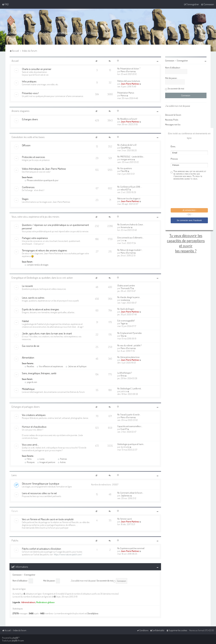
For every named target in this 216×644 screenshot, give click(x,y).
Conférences (28, 187)
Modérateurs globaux (45, 602)
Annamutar (126, 227)
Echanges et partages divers (26, 407)
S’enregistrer (30, 575)
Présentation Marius (126, 93)
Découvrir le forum (173, 115)
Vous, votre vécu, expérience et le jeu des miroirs (35, 217)
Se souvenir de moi (106, 581)
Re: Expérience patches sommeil (131, 548)
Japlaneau (125, 496)
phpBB (15, 638)
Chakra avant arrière (126, 286)
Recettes (29, 366)
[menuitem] (5, 4)
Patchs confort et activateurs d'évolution (41, 549)
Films (28, 459)
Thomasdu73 (126, 288)
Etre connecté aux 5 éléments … (131, 238)
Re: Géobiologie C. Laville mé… (130, 389)
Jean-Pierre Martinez (130, 84)
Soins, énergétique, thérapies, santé (39, 373)
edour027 (125, 190)
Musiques (30, 462)
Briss (123, 376)
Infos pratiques (29, 81)
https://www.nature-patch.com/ (68, 554)
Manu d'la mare (127, 71)
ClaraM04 (125, 148)
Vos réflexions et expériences (50, 366)
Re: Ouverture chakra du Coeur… (131, 224)
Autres (62, 462)
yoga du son (31, 382)
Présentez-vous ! (30, 93)
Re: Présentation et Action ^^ (129, 69)
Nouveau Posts (172, 120)
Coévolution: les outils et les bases (28, 137)
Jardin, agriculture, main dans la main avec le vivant (47, 333)
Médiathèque (28, 389)
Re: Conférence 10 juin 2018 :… (130, 187)
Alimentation (28, 357)
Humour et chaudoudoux (34, 427)
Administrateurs (28, 602)
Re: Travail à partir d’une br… (129, 415)
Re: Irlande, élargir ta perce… (129, 297)
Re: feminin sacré (125, 519)
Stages (25, 199)
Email (173, 146)
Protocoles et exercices (33, 157)
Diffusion (26, 145)
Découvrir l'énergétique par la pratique (41, 483)
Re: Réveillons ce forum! (127, 119)
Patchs (15, 540)
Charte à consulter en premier (37, 69)
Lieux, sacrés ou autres (33, 298)
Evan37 (124, 429)
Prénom (174, 159)
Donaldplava (93, 613)
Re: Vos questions (125, 168)
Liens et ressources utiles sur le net (39, 493)
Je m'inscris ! (189, 210)
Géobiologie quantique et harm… (131, 444)
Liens (14, 475)
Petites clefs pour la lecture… (129, 81)
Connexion (17, 575)
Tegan (123, 323)
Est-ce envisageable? (126, 321)
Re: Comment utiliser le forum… (130, 493)
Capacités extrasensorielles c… (130, 426)
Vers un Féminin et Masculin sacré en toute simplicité (48, 519)
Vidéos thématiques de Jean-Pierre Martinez (44, 169)
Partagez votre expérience (35, 238)
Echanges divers (30, 119)
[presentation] (192, 194)
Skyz (123, 336)
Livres (41, 459)
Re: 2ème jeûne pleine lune (128, 357)
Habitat (25, 321)
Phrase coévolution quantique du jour (42, 180)
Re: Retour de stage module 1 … (130, 250)
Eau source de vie (31, 346)
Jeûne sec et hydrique (76, 366)
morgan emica (127, 159)
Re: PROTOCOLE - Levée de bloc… (131, 157)
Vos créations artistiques (34, 415)
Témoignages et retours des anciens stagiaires (44, 250)
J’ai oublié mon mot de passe (83, 581)
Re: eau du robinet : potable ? (129, 345)
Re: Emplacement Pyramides (129, 333)
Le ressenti (27, 286)
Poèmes (62, 459)
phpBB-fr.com (18, 641)
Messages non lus (173, 125)
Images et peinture (46, 462)
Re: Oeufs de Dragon (126, 309)
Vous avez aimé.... (30, 445)
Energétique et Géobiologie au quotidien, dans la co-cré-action (42, 278)
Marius (123, 95)
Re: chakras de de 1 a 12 (127, 145)
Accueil (15, 61)
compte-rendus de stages (37, 265)
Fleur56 (124, 171)
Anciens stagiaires (21, 111)
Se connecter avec (189, 220)
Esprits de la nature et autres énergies (40, 309)
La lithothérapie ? (125, 373)
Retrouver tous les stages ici (129, 198)
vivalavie (124, 300)
